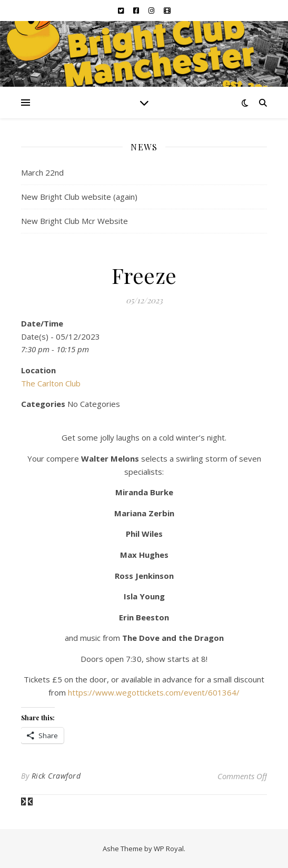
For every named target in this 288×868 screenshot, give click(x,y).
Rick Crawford (56, 776)
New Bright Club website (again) (79, 197)
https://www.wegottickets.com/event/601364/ (154, 692)
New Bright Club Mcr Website (75, 221)
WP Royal (169, 849)
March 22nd (42, 172)
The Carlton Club (51, 383)
